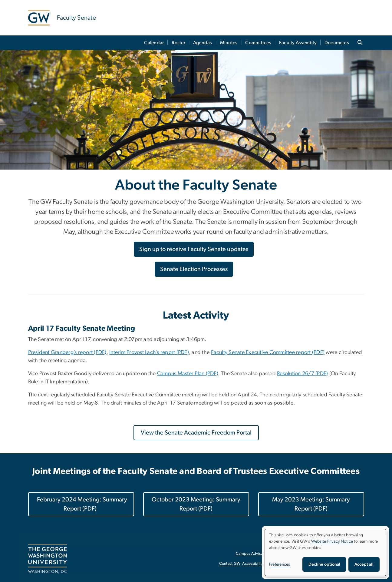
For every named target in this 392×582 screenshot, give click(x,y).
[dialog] (325, 552)
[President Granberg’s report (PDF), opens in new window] (67, 352)
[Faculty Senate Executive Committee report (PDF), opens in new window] (268, 352)
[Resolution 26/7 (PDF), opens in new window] (302, 374)
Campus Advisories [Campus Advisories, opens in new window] (252, 554)
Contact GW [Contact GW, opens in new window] (230, 564)
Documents (337, 43)
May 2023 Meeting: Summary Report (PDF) (311, 504)
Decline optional (324, 564)
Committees (258, 43)
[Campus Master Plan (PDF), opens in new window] (188, 374)
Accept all (364, 564)
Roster (178, 43)
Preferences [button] (280, 564)
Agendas (203, 43)
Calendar (154, 43)
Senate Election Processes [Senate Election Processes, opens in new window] (194, 269)
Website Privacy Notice (332, 541)
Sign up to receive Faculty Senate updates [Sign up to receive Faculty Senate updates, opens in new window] (194, 249)
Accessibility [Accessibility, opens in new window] (253, 564)
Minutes (229, 43)
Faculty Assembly (298, 43)
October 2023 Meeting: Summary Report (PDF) (196, 504)
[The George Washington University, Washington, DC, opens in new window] (48, 559)
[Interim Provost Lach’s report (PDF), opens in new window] (149, 352)
